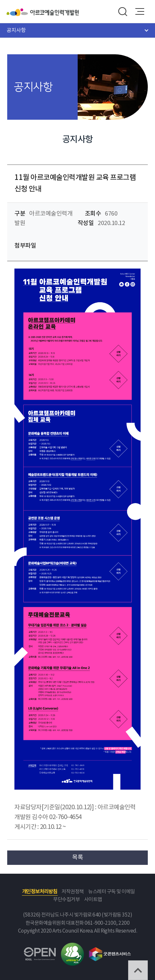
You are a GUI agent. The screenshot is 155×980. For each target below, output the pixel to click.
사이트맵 (93, 900)
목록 (77, 857)
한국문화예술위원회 (18, 12)
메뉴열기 (140, 11)
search (123, 11)
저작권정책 (73, 892)
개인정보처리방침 (40, 892)
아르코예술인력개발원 (54, 12)
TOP (138, 970)
